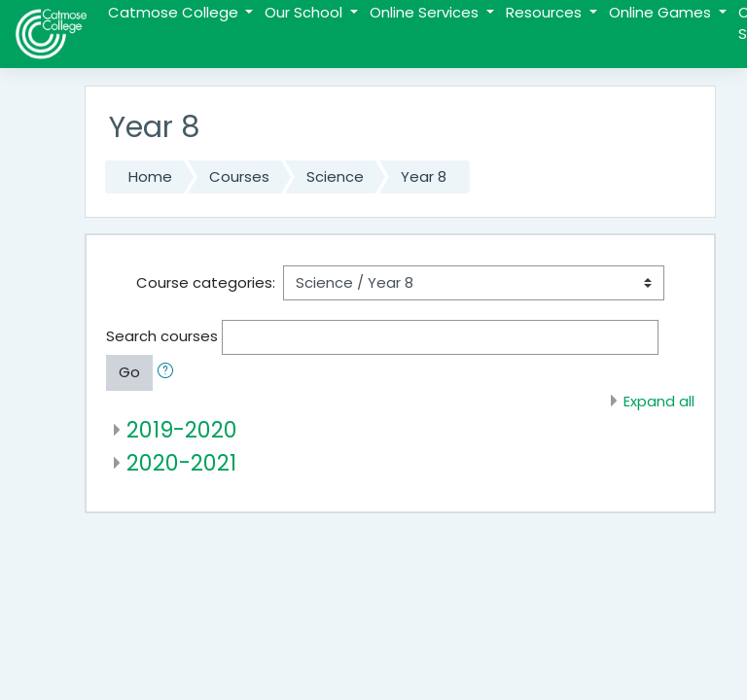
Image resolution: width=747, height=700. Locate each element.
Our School (305, 12)
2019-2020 (182, 430)
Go (129, 372)
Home (150, 176)
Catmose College (175, 12)
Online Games (662, 12)
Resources (546, 12)
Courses (239, 176)
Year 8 (424, 176)
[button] (169, 372)
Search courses (162, 336)
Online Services (426, 12)
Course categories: (206, 282)
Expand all (659, 401)
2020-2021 (181, 463)
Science (335, 176)
